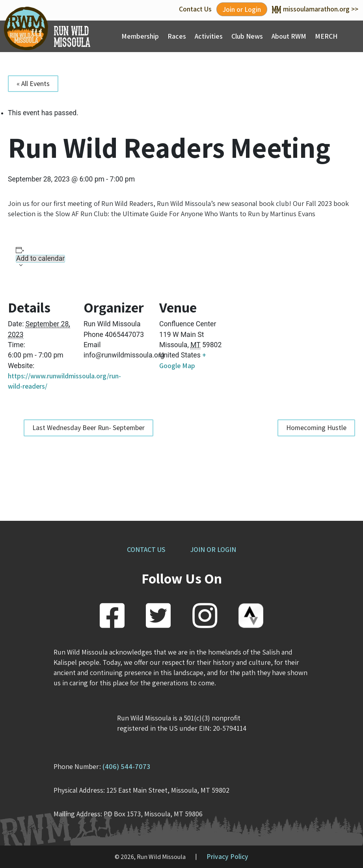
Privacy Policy (227, 856)
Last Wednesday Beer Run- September (88, 427)
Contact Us (195, 9)
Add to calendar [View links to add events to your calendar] (40, 259)
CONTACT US (146, 549)
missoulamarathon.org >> (315, 9)
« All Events (33, 83)
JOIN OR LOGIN (213, 549)
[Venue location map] (267, 338)
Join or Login (242, 9)
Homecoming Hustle (316, 427)
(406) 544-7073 (126, 766)
